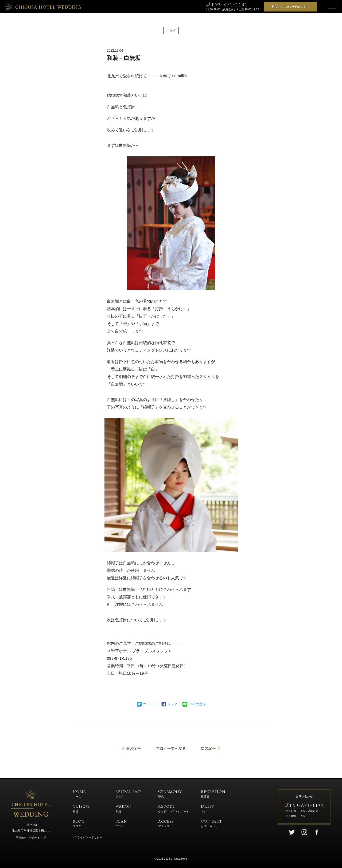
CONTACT (211, 823)
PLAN (121, 823)
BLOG (79, 823)
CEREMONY (170, 793)
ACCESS (166, 823)
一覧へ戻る (171, 749)
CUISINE (81, 808)
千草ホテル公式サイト (29, 838)
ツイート (149, 704)
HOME (79, 793)
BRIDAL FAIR (129, 793)
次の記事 (208, 748)
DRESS (207, 808)
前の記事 (134, 748)
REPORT (174, 808)
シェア (172, 704)
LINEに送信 (197, 704)
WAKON (124, 808)
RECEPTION (213, 793)
